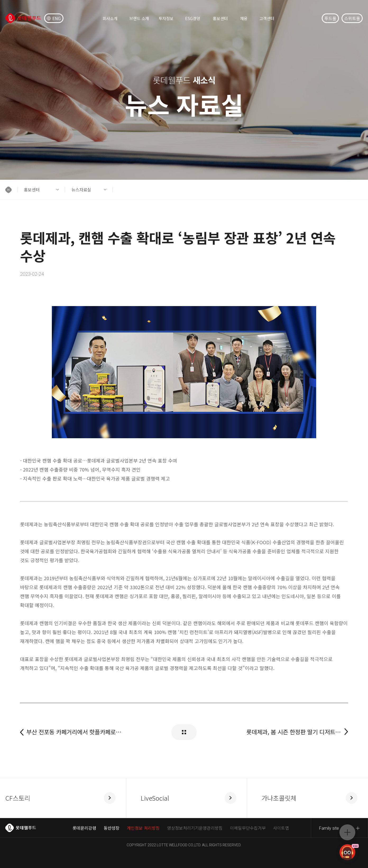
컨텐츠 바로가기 (0, 0)
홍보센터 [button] (32, 190)
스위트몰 (352, 18)
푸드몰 (330, 18)
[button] (11, 190)
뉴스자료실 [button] (81, 190)
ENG (54, 18)
